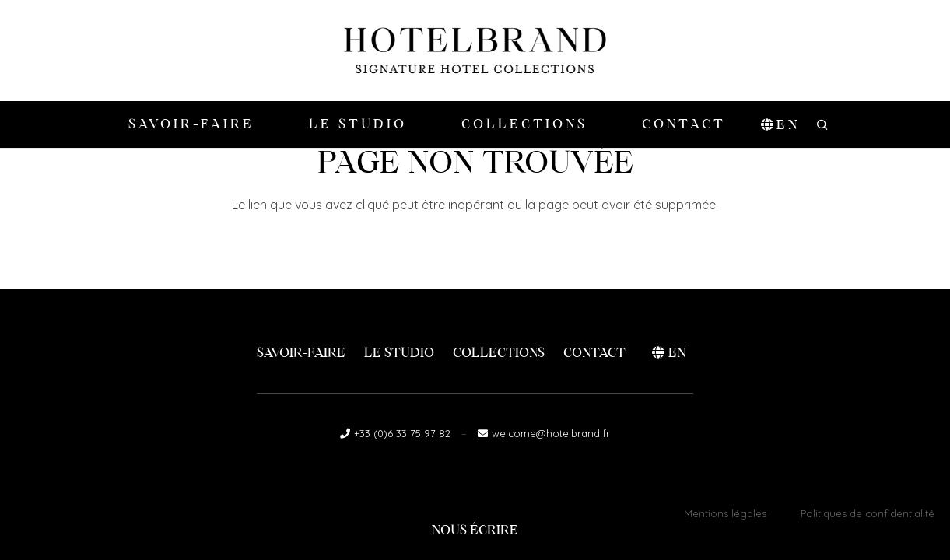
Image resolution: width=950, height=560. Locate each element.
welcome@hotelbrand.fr (551, 433)
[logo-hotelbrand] (475, 51)
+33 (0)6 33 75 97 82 (402, 433)
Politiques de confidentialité (868, 513)
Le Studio (399, 353)
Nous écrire (475, 530)
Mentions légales (725, 513)
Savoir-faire (301, 353)
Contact (594, 353)
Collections (499, 353)
